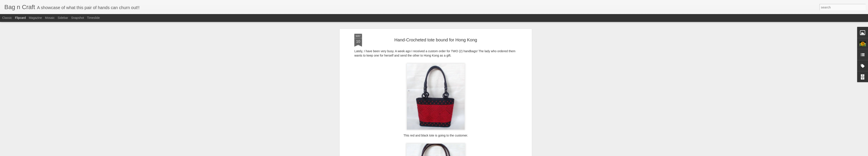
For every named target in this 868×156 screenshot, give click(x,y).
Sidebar (63, 18)
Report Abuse (460, 154)
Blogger (448, 154)
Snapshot (78, 18)
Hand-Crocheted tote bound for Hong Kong (436, 23)
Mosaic (50, 18)
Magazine (35, 18)
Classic (7, 18)
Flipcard (20, 18)
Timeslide (93, 18)
